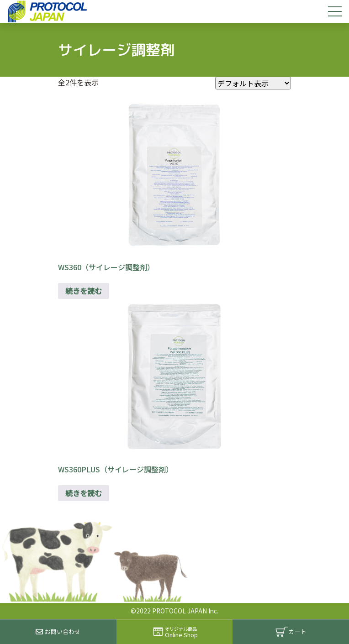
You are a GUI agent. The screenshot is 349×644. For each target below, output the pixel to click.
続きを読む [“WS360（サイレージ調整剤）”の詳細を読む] (84, 291)
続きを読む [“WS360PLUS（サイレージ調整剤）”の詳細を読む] (84, 493)
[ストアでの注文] (253, 83)
